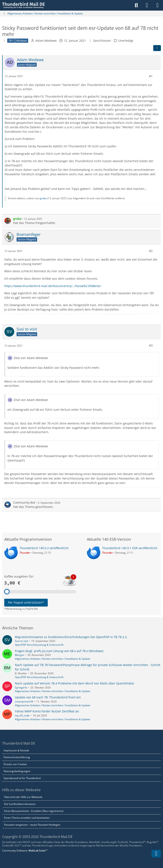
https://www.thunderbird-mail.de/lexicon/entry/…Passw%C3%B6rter (53, 286)
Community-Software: (25, 851)
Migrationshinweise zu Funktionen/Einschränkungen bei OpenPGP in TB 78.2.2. (71, 637)
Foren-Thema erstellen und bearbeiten (27, 818)
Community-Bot (24, 502)
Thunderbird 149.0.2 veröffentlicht (44, 548)
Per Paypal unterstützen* (26, 602)
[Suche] (136, 5)
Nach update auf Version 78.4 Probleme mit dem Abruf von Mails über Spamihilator (75, 683)
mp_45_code (22, 715)
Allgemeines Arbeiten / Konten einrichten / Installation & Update (53, 659)
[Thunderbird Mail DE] (23, 5)
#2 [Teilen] (151, 251)
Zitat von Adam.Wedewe (31, 358)
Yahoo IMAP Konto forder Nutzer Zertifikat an (47, 711)
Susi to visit (21, 641)
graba (43, 198)
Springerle (21, 688)
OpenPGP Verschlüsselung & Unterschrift (39, 645)
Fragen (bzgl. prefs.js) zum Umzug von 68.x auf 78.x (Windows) (59, 651)
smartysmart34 (24, 701)
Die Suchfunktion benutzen (20, 804)
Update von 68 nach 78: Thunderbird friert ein (48, 697)
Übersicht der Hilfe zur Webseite (23, 797)
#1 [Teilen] (151, 76)
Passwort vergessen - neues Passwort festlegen (32, 825)
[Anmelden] (147, 5)
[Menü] (157, 5)
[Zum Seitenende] (156, 854)
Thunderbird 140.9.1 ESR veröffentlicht (130, 548)
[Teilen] (157, 48)
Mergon (20, 655)
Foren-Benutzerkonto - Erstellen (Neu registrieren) (34, 811)
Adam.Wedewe (46, 41)
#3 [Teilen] (151, 345)
